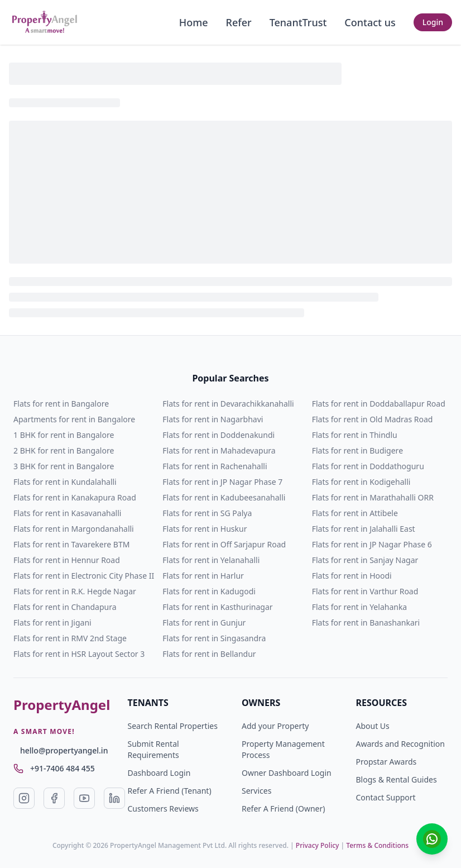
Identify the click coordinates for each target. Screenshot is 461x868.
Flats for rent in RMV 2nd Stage (70, 638)
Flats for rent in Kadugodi (209, 591)
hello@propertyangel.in (64, 750)
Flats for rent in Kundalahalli (65, 482)
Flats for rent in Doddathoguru (368, 466)
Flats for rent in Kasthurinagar (217, 607)
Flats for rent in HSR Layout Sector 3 (79, 654)
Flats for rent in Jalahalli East (364, 529)
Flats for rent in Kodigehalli (361, 482)
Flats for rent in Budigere (357, 450)
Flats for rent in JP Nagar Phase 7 (222, 482)
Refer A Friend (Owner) (283, 809)
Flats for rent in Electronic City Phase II (84, 576)
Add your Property (275, 726)
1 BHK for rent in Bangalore (64, 435)
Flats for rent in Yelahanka (360, 607)
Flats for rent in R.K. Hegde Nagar (75, 591)
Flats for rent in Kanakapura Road (75, 497)
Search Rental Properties (173, 726)
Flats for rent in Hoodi (352, 576)
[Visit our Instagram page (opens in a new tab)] (24, 798)
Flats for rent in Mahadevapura (219, 450)
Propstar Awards (386, 762)
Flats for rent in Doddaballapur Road (379, 404)
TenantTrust (298, 22)
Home (194, 22)
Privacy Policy (318, 845)
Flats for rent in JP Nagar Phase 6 (372, 544)
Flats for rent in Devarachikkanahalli (228, 404)
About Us (373, 726)
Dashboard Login (159, 773)
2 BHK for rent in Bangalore (64, 450)
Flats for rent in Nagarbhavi (213, 419)
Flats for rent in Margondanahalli (74, 529)
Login (433, 22)
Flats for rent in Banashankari (366, 623)
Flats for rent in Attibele (355, 513)
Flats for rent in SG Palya (207, 513)
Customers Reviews (163, 809)
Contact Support (386, 797)
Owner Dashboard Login (287, 773)
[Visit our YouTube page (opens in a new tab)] (84, 798)
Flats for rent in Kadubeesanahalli (224, 497)
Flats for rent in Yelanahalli (211, 560)
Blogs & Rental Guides (397, 779)
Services (256, 791)
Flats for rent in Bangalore (61, 404)
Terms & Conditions (377, 845)
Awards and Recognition (400, 744)
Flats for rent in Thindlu (355, 435)
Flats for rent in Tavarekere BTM (71, 544)
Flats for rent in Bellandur (209, 654)
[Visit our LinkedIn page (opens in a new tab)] (114, 798)
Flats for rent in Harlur (203, 576)
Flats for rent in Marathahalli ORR (373, 497)
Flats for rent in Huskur (205, 529)
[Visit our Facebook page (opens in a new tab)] (54, 798)
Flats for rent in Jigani (52, 623)
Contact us (370, 22)
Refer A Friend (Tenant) (170, 791)
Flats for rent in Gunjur (204, 623)
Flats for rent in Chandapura (65, 607)
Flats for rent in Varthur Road (365, 591)
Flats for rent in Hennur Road (67, 560)
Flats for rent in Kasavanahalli (67, 513)
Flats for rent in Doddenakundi (219, 435)
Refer (239, 22)
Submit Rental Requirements (153, 749)
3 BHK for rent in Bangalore (64, 466)
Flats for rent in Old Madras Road (373, 419)
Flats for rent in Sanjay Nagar (365, 560)
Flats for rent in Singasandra (214, 638)
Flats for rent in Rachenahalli (215, 466)
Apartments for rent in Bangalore (74, 419)
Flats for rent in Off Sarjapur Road (224, 544)
